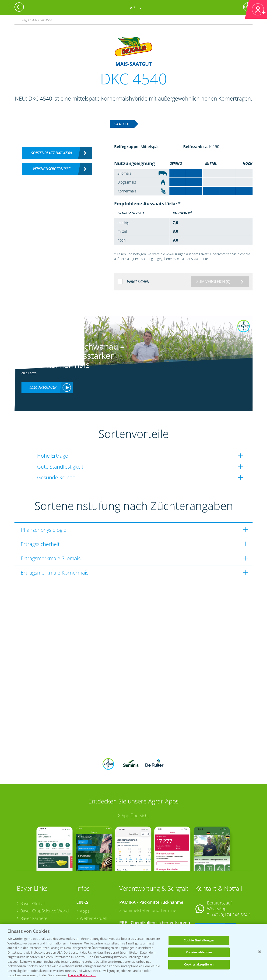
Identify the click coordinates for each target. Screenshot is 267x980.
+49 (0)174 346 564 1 (231, 884)
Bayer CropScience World (45, 880)
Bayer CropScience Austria (46, 895)
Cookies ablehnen (199, 952)
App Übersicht (135, 785)
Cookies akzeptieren (199, 964)
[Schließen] (260, 952)
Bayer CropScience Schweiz (37, 905)
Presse (27, 916)
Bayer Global (32, 873)
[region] (133, 952)
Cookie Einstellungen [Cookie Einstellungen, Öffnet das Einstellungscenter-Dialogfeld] (199, 940)
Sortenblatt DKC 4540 (51, 153)
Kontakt (209, 897)
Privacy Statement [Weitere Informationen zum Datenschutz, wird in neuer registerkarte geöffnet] (82, 975)
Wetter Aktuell (93, 888)
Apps (85, 880)
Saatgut (87, 917)
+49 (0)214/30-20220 (231, 917)
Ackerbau (89, 909)
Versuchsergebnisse (51, 169)
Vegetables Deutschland (43, 923)
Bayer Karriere (34, 888)
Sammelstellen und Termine (149, 879)
